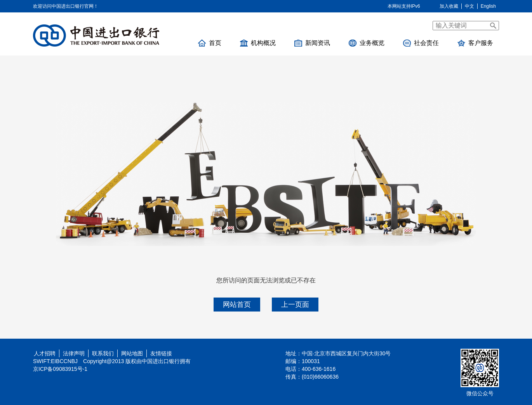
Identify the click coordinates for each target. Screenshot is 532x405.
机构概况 (258, 43)
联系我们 (103, 353)
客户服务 (475, 43)
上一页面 (295, 305)
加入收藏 (449, 6)
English (488, 6)
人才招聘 (43, 353)
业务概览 (367, 43)
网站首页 (237, 305)
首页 (210, 43)
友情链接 (161, 353)
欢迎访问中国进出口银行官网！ (66, 6)
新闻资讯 (312, 43)
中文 (469, 6)
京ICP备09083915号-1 (60, 369)
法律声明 (74, 353)
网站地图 (132, 353)
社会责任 (421, 43)
